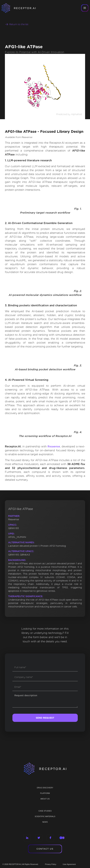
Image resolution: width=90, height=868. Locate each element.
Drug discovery (45, 788)
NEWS (45, 822)
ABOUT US (45, 799)
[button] (85, 8)
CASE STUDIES (45, 811)
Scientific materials (45, 816)
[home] (23, 8)
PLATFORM (45, 793)
